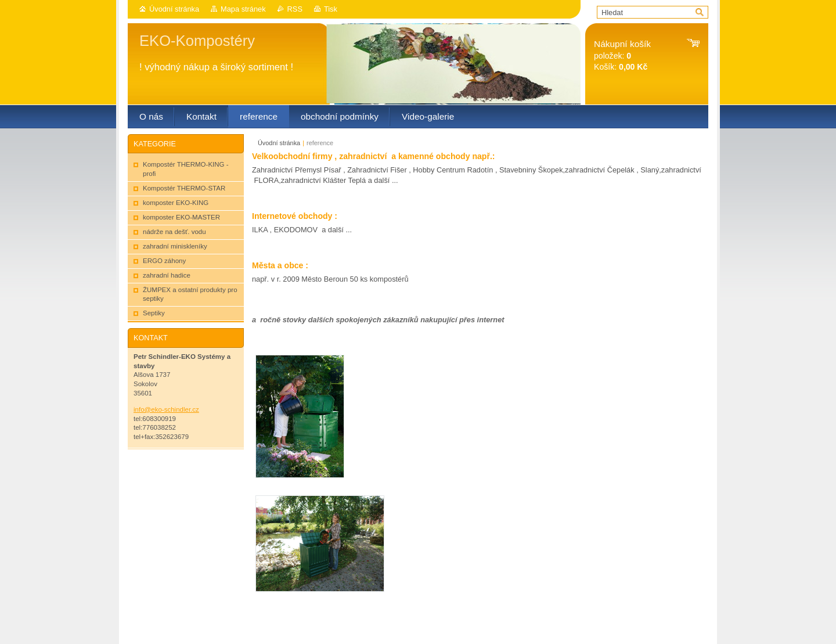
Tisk (331, 9)
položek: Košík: (622, 55)
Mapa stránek (243, 9)
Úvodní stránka (174, 9)
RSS (295, 9)
